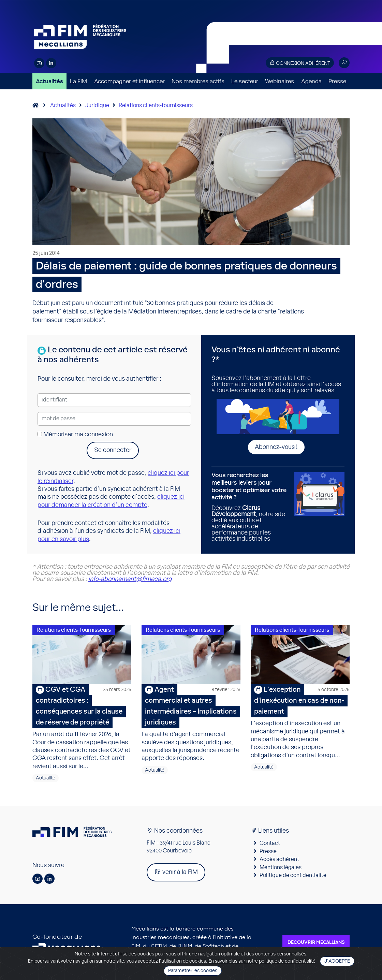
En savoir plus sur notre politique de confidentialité (262, 961)
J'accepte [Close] (337, 961)
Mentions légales (281, 867)
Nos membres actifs (198, 81)
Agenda (311, 81)
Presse (337, 81)
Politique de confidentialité (293, 875)
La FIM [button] (78, 81)
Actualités (49, 81)
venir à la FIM (176, 872)
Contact (270, 843)
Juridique (97, 105)
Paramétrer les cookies (193, 971)
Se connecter (113, 450)
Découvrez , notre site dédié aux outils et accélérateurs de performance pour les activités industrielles (250, 507)
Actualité (46, 778)
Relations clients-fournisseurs (156, 105)
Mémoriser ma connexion (75, 435)
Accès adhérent (279, 859)
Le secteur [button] (245, 81)
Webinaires (280, 81)
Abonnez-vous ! (276, 447)
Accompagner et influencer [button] (129, 81)
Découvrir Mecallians (316, 942)
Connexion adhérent (300, 63)
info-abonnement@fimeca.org (130, 579)
